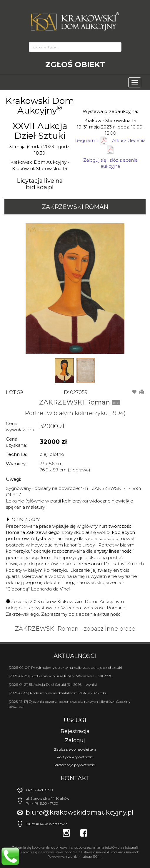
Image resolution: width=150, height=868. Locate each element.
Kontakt (75, 778)
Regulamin (87, 140)
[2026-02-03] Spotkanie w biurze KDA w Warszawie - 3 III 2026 (60, 676)
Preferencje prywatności (75, 765)
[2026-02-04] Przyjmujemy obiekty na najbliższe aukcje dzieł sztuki (65, 668)
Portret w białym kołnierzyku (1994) (75, 413)
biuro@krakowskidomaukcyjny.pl (80, 812)
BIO (116, 403)
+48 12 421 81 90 (39, 790)
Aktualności (75, 656)
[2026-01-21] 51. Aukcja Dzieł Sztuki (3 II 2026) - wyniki (53, 685)
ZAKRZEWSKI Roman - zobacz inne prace (75, 629)
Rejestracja (75, 731)
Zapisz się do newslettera (75, 749)
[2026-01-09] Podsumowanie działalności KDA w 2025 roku (58, 693)
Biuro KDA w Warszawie (46, 824)
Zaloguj (75, 740)
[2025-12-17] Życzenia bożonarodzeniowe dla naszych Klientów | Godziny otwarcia (70, 704)
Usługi (75, 720)
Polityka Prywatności (75, 757)
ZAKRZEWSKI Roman (75, 207)
